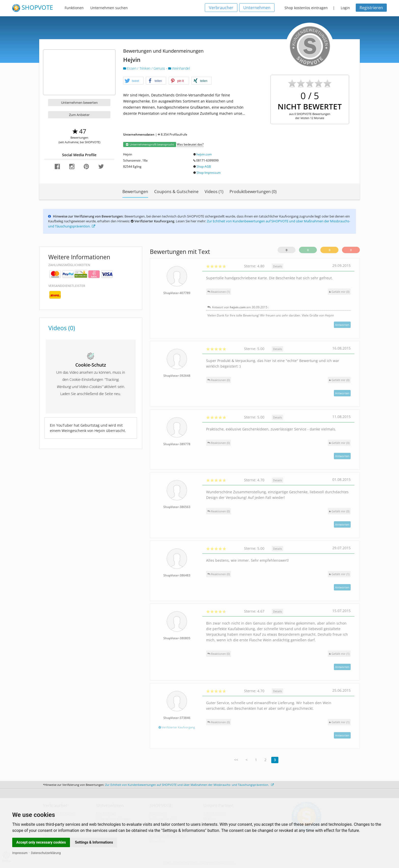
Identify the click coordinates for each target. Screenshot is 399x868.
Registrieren (371, 8)
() (339, 292)
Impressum (20, 853)
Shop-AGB (204, 167)
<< (236, 760)
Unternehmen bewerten (79, 103)
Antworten (342, 325)
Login (345, 8)
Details (277, 266)
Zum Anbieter (79, 115)
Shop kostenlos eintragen (306, 8)
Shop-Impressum (209, 173)
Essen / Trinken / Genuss (145, 68)
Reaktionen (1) (219, 292)
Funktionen (74, 8)
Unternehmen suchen (109, 8)
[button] (133, 81)
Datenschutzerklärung (46, 853)
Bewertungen (135, 192)
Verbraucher (221, 8)
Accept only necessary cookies (41, 842)
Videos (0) (62, 328)
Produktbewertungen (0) (253, 192)
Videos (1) (214, 192)
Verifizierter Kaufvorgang (177, 727)
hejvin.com (204, 154)
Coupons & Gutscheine (176, 192)
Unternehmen (257, 8)
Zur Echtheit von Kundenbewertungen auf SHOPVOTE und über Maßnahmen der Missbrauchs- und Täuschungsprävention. (189, 785)
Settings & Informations (94, 842)
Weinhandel (179, 68)
